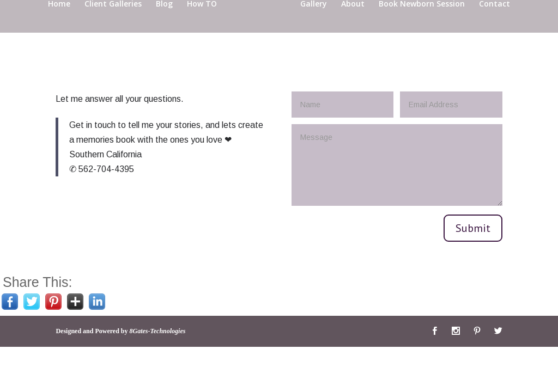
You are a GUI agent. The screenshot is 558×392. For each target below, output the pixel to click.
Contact (495, 30)
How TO (202, 30)
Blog (164, 30)
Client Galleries (113, 30)
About (353, 30)
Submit (473, 228)
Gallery (314, 30)
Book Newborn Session (422, 30)
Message (397, 165)
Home (59, 30)
